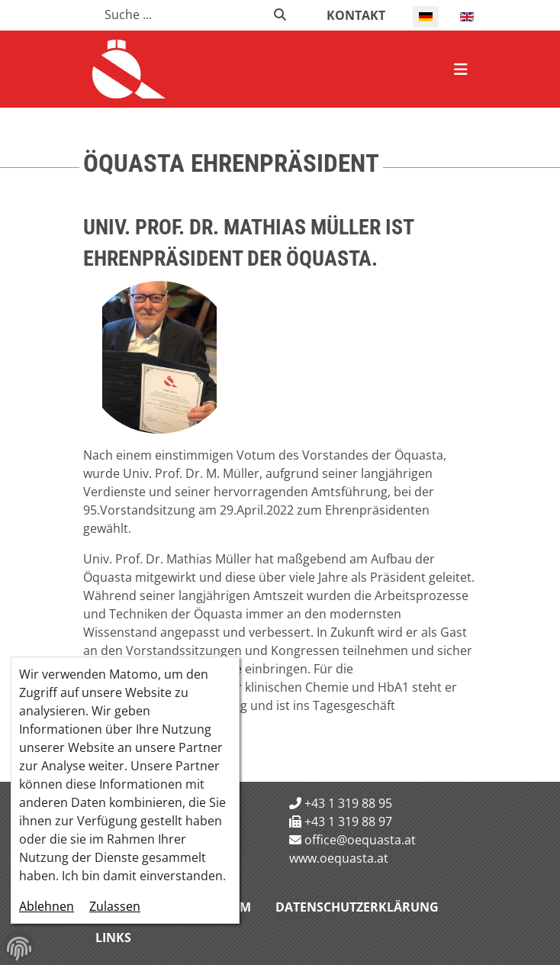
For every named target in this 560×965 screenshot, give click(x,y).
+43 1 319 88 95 (348, 803)
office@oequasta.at (360, 840)
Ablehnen (47, 906)
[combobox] (180, 15)
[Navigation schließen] (461, 69)
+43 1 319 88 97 (348, 821)
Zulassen (115, 906)
